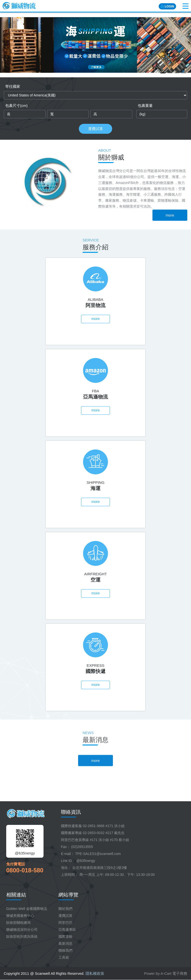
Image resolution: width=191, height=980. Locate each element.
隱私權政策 (95, 973)
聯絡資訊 (71, 812)
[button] (163, 73)
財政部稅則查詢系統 (22, 936)
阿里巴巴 (65, 923)
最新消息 (65, 943)
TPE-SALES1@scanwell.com (98, 854)
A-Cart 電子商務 (174, 973)
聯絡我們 (65, 950)
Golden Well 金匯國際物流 (27, 909)
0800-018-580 (25, 870)
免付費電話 (16, 864)
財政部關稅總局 (18, 923)
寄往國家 (13, 86)
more (170, 215)
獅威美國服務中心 (20, 916)
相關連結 (16, 895)
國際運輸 (65, 936)
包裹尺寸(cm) (16, 106)
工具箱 (64, 957)
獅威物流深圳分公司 (22, 930)
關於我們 (65, 909)
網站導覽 (68, 895)
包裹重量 (145, 106)
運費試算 (95, 129)
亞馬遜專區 (67, 930)
